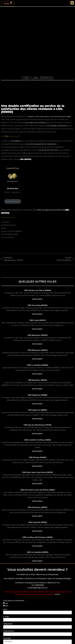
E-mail (6, 617)
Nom (5, 609)
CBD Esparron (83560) (38, 410)
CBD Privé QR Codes (10, 234)
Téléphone (8, 624)
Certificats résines (8, 225)
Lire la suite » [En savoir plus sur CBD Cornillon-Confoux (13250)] (37, 451)
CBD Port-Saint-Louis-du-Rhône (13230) (37, 490)
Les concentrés (7, 237)
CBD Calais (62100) (37, 320)
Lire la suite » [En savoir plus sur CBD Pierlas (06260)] (37, 466)
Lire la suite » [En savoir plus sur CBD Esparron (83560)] (37, 419)
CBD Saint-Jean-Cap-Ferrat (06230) (37, 472)
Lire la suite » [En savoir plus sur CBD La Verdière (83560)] (37, 374)
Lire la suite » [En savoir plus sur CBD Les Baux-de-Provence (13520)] (37, 546)
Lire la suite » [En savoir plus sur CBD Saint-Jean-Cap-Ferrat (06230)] (37, 484)
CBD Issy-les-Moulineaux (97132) (38, 425)
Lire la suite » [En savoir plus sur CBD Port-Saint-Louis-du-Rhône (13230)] (37, 501)
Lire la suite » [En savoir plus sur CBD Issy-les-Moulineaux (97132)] (37, 434)
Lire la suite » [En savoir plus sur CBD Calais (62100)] (37, 329)
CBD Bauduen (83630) (37, 380)
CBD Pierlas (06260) (38, 457)
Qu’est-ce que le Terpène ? (12, 231)
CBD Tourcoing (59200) (37, 305)
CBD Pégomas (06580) (37, 395)
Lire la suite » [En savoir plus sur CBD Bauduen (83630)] (37, 389)
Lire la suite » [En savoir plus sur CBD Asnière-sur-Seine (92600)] (37, 299)
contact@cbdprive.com (37, 588)
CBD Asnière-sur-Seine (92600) (38, 290)
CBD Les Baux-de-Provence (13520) (37, 537)
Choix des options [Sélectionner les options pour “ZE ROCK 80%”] (13, 201)
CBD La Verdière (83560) (38, 365)
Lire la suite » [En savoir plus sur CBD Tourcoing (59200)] (37, 314)
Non (7, 606)
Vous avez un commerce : (14, 601)
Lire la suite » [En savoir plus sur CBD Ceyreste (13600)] (37, 531)
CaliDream (5, 222)
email (57, 594)
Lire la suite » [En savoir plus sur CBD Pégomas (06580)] (37, 404)
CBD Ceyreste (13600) (38, 522)
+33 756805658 (37, 585)
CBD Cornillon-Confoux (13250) (37, 440)
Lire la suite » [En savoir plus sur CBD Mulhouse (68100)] (37, 516)
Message (7, 638)
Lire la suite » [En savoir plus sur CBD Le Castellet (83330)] (37, 561)
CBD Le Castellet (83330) (38, 552)
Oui (6, 603)
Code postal (9, 631)
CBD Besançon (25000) (38, 335)
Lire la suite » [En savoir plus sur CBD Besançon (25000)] (37, 344)
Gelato (4, 228)
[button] (72, 3)
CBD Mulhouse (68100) (37, 507)
